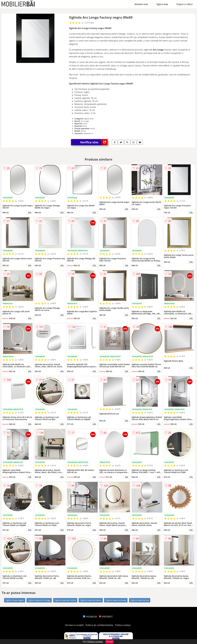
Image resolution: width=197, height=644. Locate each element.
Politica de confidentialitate (99, 625)
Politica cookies (123, 625)
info (30, 212)
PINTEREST (106, 617)
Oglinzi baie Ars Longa (39, 600)
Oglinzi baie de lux (140, 600)
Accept (110, 642)
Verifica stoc (94, 142)
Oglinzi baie (162, 4)
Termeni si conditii (74, 625)
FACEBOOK (90, 617)
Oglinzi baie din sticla (65, 600)
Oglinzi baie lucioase (116, 600)
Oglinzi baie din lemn (91, 600)
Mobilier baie (141, 4)
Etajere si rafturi (185, 4)
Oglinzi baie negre (15, 600)
